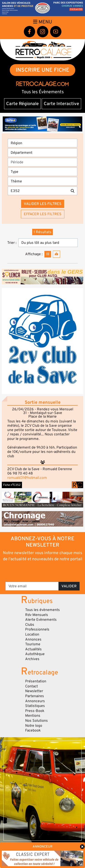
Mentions (33, 716)
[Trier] (48, 243)
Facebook (33, 730)
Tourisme (33, 644)
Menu (43, 22)
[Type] (42, 172)
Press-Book (35, 711)
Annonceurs (35, 701)
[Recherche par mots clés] (38, 191)
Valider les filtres (43, 204)
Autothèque (35, 654)
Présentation (36, 681)
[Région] (42, 143)
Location (32, 634)
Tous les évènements (42, 610)
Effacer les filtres (43, 214)
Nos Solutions (36, 721)
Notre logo (34, 726)
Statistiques (35, 706)
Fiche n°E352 (12, 485)
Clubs (30, 625)
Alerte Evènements (41, 620)
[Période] (42, 162)
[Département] (42, 153)
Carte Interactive (61, 104)
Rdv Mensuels (37, 615)
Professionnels (37, 629)
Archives (32, 659)
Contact (32, 686)
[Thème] (42, 181)
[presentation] (43, 571)
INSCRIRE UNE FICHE (42, 70)
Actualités (33, 649)
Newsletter (34, 691)
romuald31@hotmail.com (27, 478)
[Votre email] (32, 586)
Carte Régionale (22, 104)
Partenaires (35, 696)
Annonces (33, 639)
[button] (42, 341)
